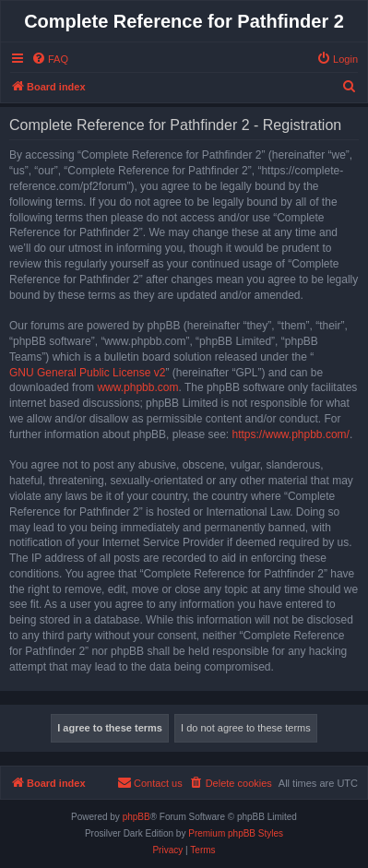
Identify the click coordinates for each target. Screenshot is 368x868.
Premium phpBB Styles (236, 833)
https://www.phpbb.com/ (290, 434)
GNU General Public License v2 (87, 373)
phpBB (137, 817)
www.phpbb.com (137, 387)
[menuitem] (50, 59)
